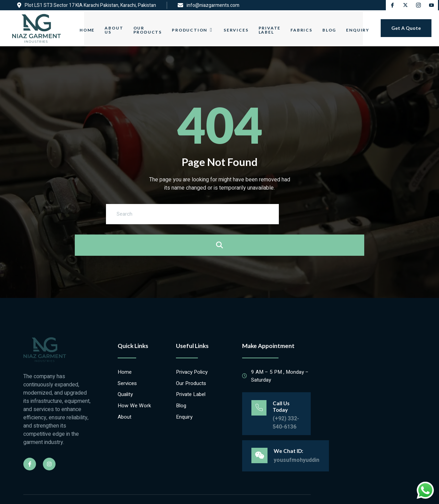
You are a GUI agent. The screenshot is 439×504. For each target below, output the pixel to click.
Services (234, 27)
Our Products (143, 27)
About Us (107, 27)
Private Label (270, 27)
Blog (335, 27)
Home (77, 27)
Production (189, 27)
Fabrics (305, 27)
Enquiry (366, 27)
